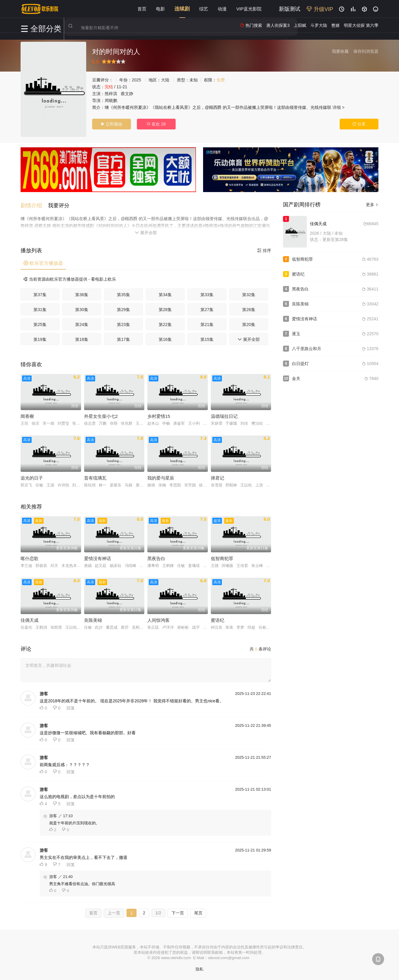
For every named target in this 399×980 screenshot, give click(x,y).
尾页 (198, 912)
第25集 (40, 324)
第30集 (82, 309)
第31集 (40, 309)
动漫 (222, 9)
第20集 (249, 324)
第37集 (40, 294)
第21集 (207, 324)
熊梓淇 (111, 94)
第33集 (207, 294)
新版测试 (290, 9)
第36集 (82, 294)
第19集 (40, 338)
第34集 (165, 294)
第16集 (165, 338)
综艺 (204, 9)
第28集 (165, 309)
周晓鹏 (111, 101)
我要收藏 (340, 51)
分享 (359, 124)
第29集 (123, 309)
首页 (142, 9)
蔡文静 (127, 94)
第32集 (249, 294)
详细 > (338, 107)
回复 (71, 707)
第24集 (82, 324)
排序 (264, 250)
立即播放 (112, 124)
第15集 (207, 338)
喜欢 (156, 124)
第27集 (207, 309)
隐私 (199, 968)
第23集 (123, 324)
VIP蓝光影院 (249, 9)
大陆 (165, 80)
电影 (160, 9)
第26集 (249, 309)
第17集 (123, 338)
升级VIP (320, 9)
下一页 (178, 912)
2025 (136, 80)
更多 (372, 205)
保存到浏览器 (366, 51)
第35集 (123, 294)
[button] (34, 205)
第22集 (165, 324)
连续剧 (182, 9)
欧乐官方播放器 (43, 262)
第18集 (82, 338)
